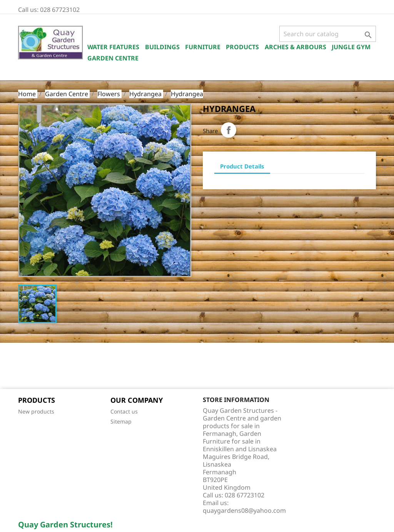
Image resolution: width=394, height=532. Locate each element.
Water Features (113, 47)
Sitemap (121, 421)
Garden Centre (113, 58)
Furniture (203, 47)
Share (229, 130)
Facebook (27, 367)
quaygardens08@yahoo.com (244, 510)
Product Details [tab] (242, 166)
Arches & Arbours (295, 47)
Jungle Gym (351, 47)
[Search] (328, 34)
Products (242, 47)
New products (36, 411)
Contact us (124, 411)
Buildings (162, 47)
